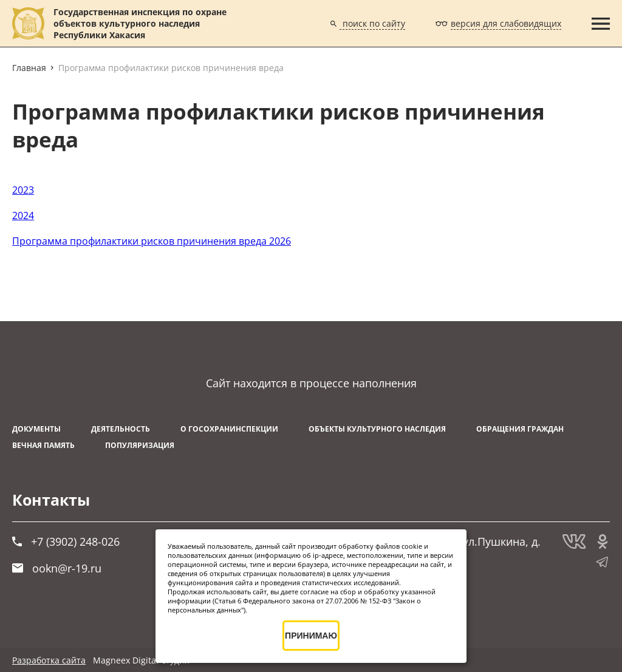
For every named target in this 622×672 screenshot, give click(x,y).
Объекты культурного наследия (377, 429)
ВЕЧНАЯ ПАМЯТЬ (43, 445)
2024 (23, 216)
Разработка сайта (49, 660)
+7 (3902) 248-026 (66, 541)
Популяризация (140, 445)
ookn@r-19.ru (57, 568)
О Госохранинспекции (229, 429)
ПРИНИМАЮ (311, 636)
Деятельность (121, 429)
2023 (23, 190)
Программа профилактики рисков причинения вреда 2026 (152, 241)
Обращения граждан (520, 429)
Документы (36, 429)
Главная (29, 68)
